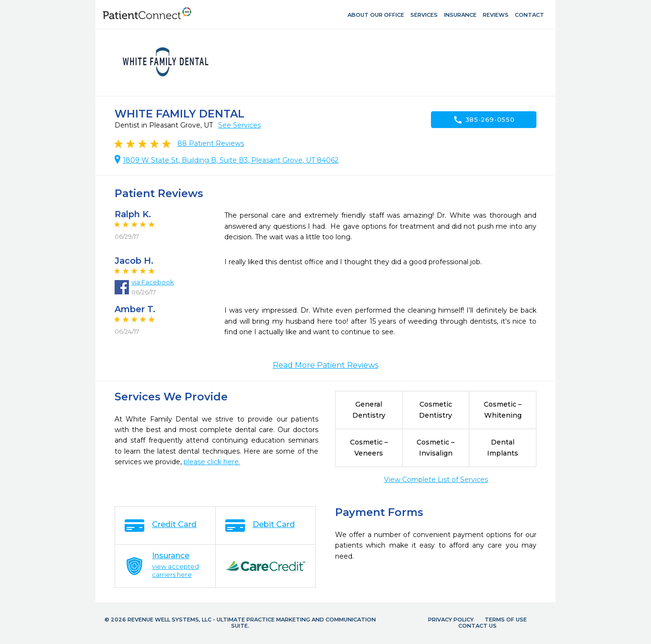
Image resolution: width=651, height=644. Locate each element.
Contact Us (477, 626)
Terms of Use (506, 620)
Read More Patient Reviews (325, 365)
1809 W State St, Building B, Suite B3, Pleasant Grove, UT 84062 (231, 160)
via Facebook (153, 282)
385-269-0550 (484, 120)
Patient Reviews (211, 143)
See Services (239, 125)
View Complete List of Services (436, 480)
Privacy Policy (451, 620)
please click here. (212, 462)
